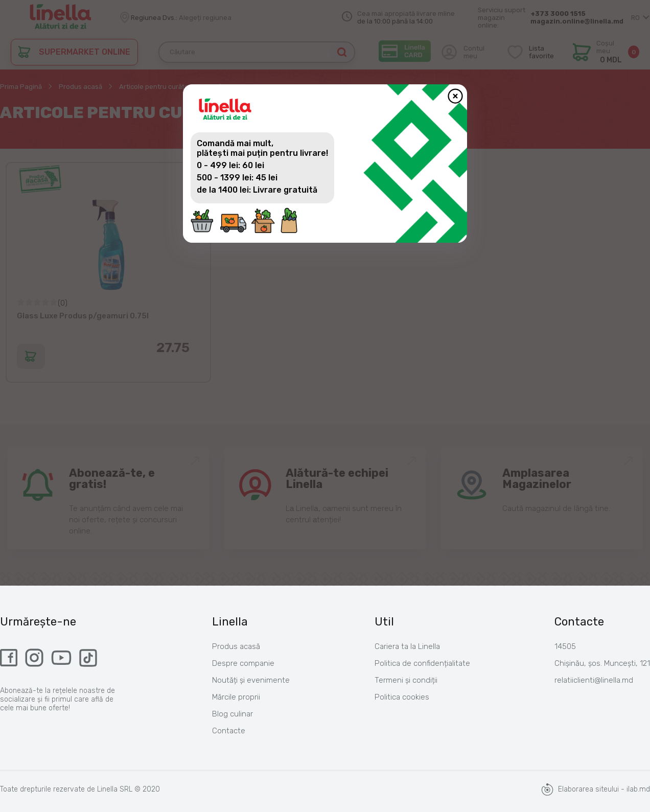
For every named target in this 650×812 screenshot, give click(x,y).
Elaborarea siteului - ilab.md (596, 790)
